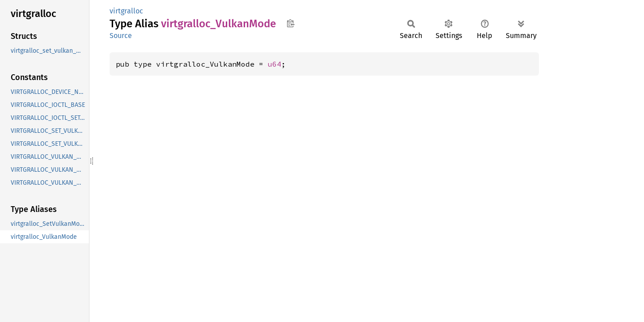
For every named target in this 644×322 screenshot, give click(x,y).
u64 (275, 64)
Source (121, 36)
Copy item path (290, 23)
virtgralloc (126, 11)
